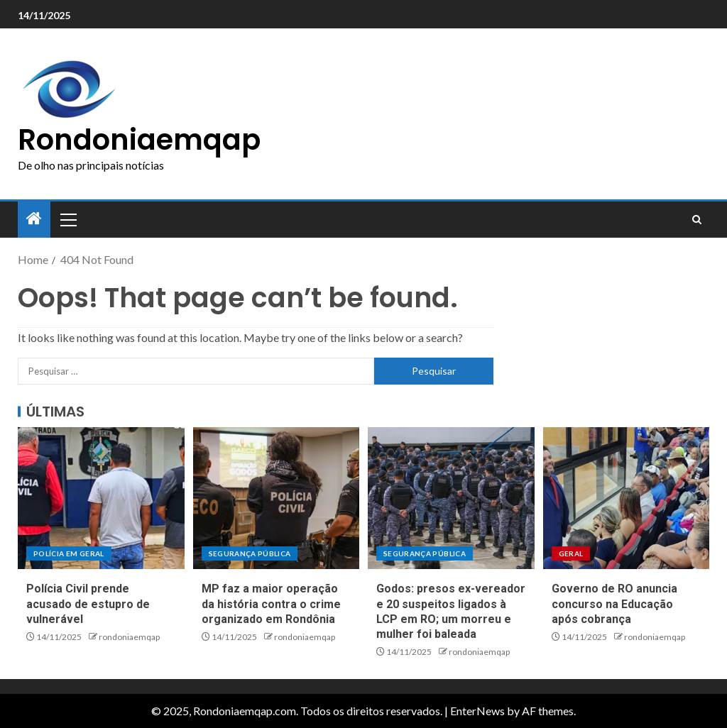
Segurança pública (250, 553)
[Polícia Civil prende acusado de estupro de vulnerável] (101, 498)
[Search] (697, 220)
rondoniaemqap (129, 637)
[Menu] (67, 219)
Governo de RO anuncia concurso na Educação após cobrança (614, 604)
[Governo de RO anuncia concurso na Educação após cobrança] (627, 498)
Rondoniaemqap (139, 140)
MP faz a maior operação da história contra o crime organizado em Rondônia (271, 604)
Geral (571, 553)
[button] (67, 219)
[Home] (34, 219)
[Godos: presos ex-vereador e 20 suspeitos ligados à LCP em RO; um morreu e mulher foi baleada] (451, 498)
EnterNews (477, 711)
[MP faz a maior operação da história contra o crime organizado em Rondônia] (277, 498)
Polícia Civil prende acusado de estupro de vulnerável (88, 604)
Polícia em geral (69, 553)
